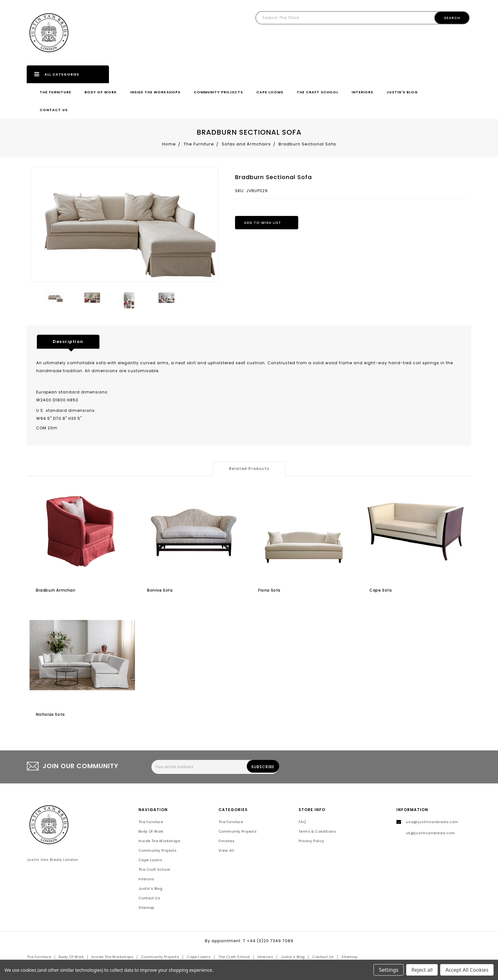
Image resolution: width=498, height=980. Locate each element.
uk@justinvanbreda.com (431, 833)
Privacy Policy (311, 841)
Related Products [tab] (249, 469)
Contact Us (54, 110)
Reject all (422, 970)
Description (68, 342)
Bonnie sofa (160, 590)
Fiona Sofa (269, 590)
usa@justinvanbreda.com (432, 822)
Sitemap (146, 908)
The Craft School (317, 92)
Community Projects (218, 92)
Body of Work (101, 92)
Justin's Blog (402, 92)
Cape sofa (380, 590)
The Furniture (55, 92)
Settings (389, 970)
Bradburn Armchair (56, 590)
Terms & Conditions (317, 832)
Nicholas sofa (50, 714)
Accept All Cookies (467, 970)
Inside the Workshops (155, 92)
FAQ (302, 822)
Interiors (362, 92)
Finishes (226, 841)
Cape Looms (270, 92)
